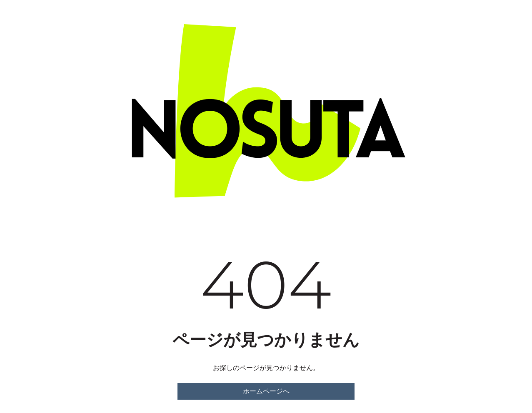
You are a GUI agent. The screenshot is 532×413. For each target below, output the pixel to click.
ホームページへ (266, 391)
